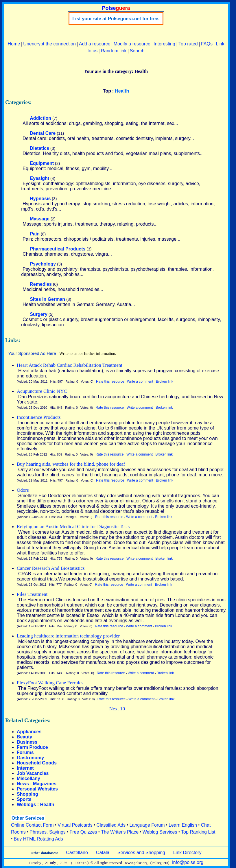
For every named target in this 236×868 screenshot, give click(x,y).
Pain (35, 234)
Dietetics (39, 148)
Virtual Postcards (75, 825)
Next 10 (117, 709)
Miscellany (28, 778)
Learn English (183, 825)
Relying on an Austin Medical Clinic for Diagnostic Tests (73, 527)
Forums (25, 752)
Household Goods (37, 763)
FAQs (207, 44)
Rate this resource (110, 382)
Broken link (164, 382)
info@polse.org (188, 862)
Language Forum (147, 825)
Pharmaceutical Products (58, 249)
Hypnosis (40, 199)
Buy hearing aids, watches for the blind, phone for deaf (71, 464)
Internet (25, 768)
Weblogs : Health (36, 805)
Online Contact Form (32, 825)
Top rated (188, 44)
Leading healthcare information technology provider (68, 636)
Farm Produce (32, 747)
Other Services (28, 818)
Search (137, 51)
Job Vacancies (33, 773)
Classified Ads (111, 825)
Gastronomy (30, 758)
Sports (24, 799)
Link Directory (187, 853)
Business (27, 742)
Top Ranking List (198, 832)
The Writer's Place (120, 832)
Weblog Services (160, 832)
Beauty (24, 737)
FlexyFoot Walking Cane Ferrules (50, 683)
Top (107, 91)
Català (103, 853)
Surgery (38, 314)
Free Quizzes (83, 832)
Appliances (29, 732)
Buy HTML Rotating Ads (38, 839)
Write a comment (140, 382)
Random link (114, 51)
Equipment (42, 163)
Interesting (164, 44)
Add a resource (95, 44)
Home (14, 44)
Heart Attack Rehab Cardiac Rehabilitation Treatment (70, 365)
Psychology (43, 264)
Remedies (41, 284)
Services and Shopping (141, 853)
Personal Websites (37, 789)
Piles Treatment (32, 594)
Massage (40, 219)
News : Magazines (37, 784)
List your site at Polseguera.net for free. (116, 19)
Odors (23, 490)
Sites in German (47, 299)
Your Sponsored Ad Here (32, 353)
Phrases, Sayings (48, 832)
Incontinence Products (39, 417)
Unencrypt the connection (49, 44)
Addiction (40, 118)
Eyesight (39, 178)
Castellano (77, 853)
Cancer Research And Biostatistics (51, 568)
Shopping (27, 794)
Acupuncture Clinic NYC (42, 391)
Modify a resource (132, 44)
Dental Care (43, 133)
